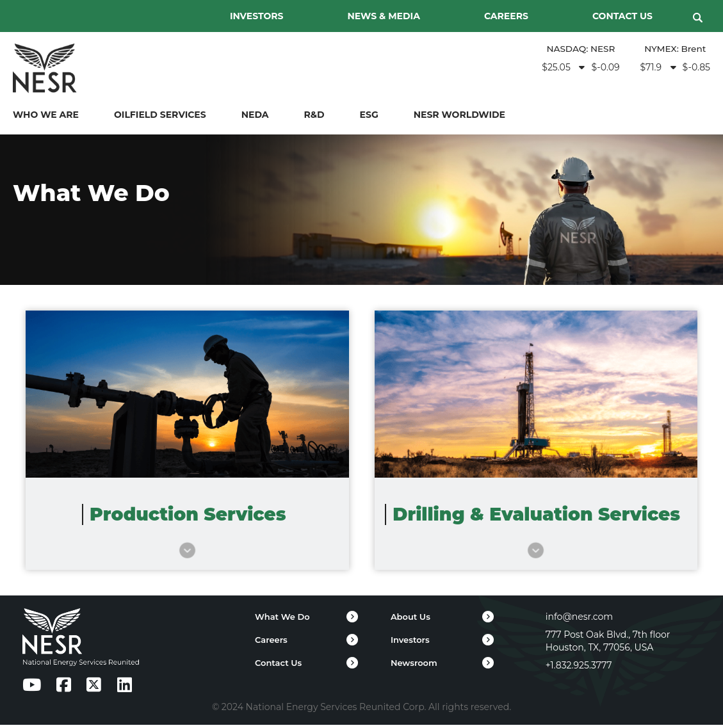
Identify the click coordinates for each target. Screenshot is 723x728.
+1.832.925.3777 (579, 668)
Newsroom (414, 666)
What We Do (282, 620)
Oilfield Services (160, 116)
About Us (410, 620)
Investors (410, 643)
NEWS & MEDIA (384, 16)
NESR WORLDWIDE (459, 116)
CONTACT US (622, 16)
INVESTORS (257, 16)
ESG (369, 116)
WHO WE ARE (46, 116)
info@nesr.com (579, 620)
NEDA (255, 116)
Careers (271, 643)
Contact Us (278, 666)
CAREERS (506, 16)
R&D (314, 116)
